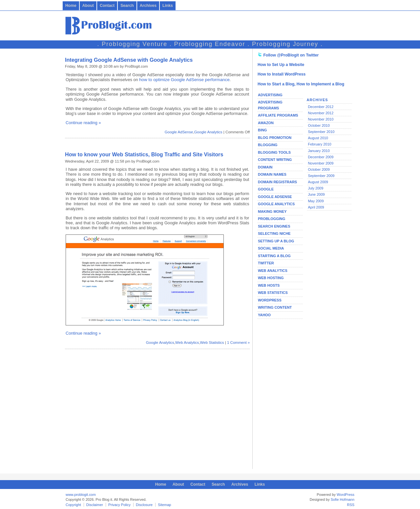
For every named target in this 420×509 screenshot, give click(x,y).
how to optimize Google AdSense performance (184, 80)
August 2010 (318, 138)
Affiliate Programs (278, 115)
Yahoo (264, 315)
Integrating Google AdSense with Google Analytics (129, 60)
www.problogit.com (81, 495)
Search (127, 6)
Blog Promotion (275, 138)
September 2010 (321, 132)
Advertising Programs (270, 105)
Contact (107, 6)
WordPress (270, 300)
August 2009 (318, 182)
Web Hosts (269, 285)
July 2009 (315, 188)
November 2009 (321, 163)
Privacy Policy (119, 505)
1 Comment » (238, 343)
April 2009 (316, 207)
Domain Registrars (277, 182)
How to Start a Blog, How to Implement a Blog (301, 84)
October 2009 (319, 169)
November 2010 (321, 119)
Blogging (268, 145)
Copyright (73, 505)
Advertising (270, 95)
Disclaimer (95, 505)
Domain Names (272, 174)
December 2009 (321, 157)
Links (168, 6)
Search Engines (274, 226)
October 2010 (319, 125)
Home (71, 6)
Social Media (271, 248)
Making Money (272, 211)
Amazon (266, 123)
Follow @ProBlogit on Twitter (291, 55)
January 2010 (319, 151)
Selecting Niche (274, 233)
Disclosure (144, 505)
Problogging (272, 219)
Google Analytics (208, 132)
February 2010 (319, 144)
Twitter (266, 263)
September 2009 (321, 176)
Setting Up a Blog (276, 241)
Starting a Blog (274, 256)
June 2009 (316, 194)
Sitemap (164, 505)
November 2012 (321, 113)
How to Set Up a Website (281, 65)
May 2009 (316, 201)
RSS (351, 505)
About (88, 6)
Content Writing (275, 160)
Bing (262, 130)
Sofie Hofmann (343, 499)
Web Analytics (187, 343)
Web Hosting (271, 278)
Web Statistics (212, 343)
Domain (265, 167)
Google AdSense (179, 132)
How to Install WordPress (282, 74)
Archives (148, 6)
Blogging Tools (274, 152)
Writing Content (275, 307)
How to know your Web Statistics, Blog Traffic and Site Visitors (144, 154)
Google (266, 189)
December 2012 (321, 107)
